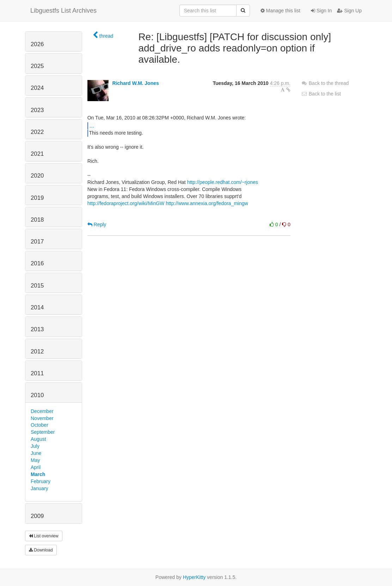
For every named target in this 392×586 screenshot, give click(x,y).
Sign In (321, 11)
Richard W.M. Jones (136, 83)
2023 (37, 110)
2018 (37, 220)
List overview (44, 536)
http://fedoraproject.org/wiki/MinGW (126, 203)
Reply (97, 224)
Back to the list (321, 94)
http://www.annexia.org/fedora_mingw (207, 203)
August (38, 439)
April (36, 467)
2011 (37, 373)
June (36, 453)
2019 (37, 198)
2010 (37, 395)
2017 (37, 242)
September (43, 432)
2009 (37, 516)
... (92, 125)
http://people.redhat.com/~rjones (223, 182)
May (35, 460)
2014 (37, 307)
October (39, 425)
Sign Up (349, 11)
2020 (37, 176)
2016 (37, 263)
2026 (37, 44)
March (38, 474)
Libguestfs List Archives (63, 11)
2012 (37, 351)
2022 (37, 132)
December (42, 411)
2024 (37, 88)
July (35, 446)
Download (41, 550)
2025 (37, 66)
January (39, 488)
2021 (37, 154)
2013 (37, 329)
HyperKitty (194, 577)
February (41, 481)
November (42, 418)
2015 (37, 286)
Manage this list (280, 11)
